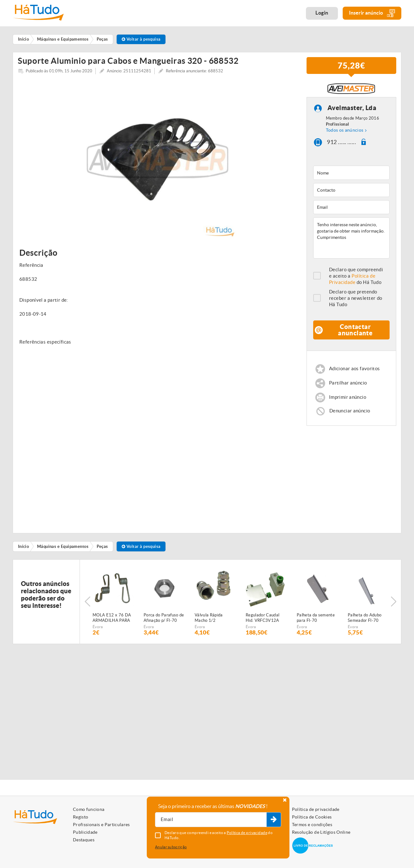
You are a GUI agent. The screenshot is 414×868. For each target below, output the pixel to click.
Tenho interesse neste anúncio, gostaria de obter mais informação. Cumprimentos (352, 240)
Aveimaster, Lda (352, 110)
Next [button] (393, 604)
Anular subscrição (171, 847)
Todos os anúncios (345, 133)
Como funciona (89, 809)
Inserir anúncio (372, 13)
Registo (81, 817)
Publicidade (85, 832)
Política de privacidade (316, 809)
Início (24, 549)
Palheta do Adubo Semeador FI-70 (365, 620)
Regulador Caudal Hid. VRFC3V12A (262, 620)
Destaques (84, 840)
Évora (98, 629)
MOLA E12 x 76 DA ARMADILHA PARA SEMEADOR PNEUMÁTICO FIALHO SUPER (112, 621)
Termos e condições (312, 825)
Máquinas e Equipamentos (63, 549)
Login (322, 13)
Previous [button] (87, 604)
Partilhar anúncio (348, 386)
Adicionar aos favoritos (355, 371)
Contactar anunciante (355, 332)
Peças (102, 549)
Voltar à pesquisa (141, 39)
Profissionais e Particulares (101, 825)
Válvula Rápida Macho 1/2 (209, 620)
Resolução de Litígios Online (321, 832)
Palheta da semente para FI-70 (316, 620)
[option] (157, 162)
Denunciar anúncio (350, 413)
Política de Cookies (312, 817)
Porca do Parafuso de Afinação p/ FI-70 (164, 620)
